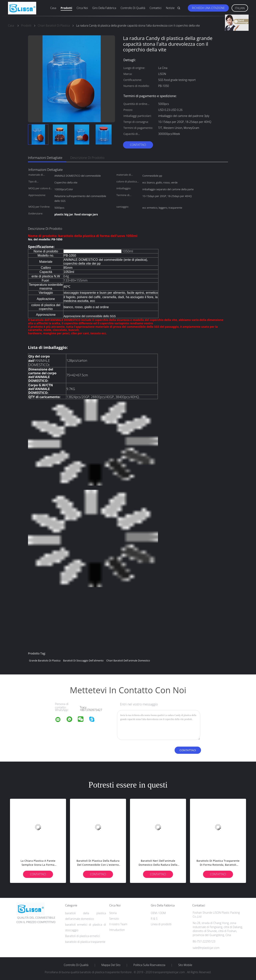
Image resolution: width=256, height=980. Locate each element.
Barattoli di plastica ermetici (83, 936)
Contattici (156, 8)
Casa (53, 8)
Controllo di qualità (133, 8)
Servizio (114, 919)
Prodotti (66, 8)
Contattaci (138, 145)
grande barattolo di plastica (45, 661)
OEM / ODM (158, 913)
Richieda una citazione (208, 8)
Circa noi (82, 8)
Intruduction (117, 930)
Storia (113, 913)
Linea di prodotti (161, 924)
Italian (240, 8)
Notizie (170, 8)
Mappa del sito (111, 965)
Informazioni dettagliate (45, 158)
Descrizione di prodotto (87, 158)
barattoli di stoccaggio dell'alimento (83, 661)
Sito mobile (185, 965)
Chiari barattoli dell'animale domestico (128, 661)
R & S (154, 919)
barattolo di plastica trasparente (85, 942)
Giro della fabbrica (104, 8)
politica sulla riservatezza (149, 965)
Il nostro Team (118, 924)
